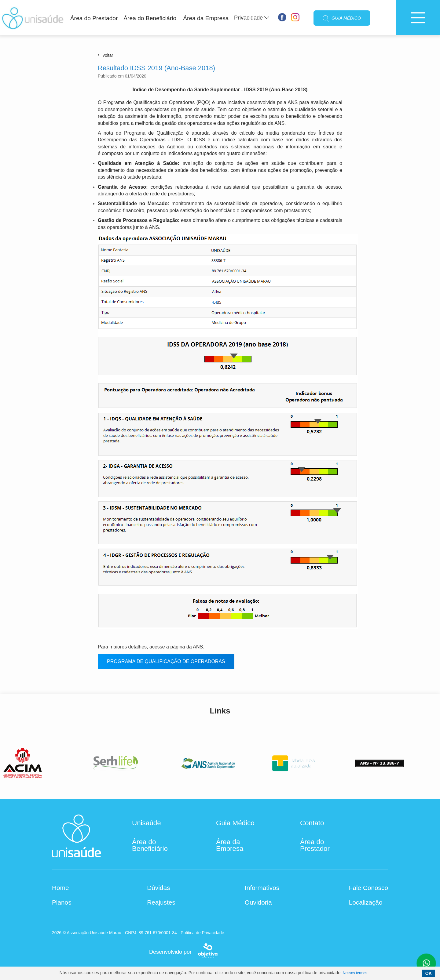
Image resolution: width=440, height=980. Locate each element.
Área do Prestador (94, 18)
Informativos (262, 888)
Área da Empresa (206, 18)
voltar (105, 55)
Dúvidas (158, 888)
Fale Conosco (369, 888)
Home (60, 888)
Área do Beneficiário (150, 18)
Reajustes (161, 902)
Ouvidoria (258, 902)
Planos (62, 902)
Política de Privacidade (202, 933)
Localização (366, 902)
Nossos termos (355, 973)
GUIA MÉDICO (342, 18)
